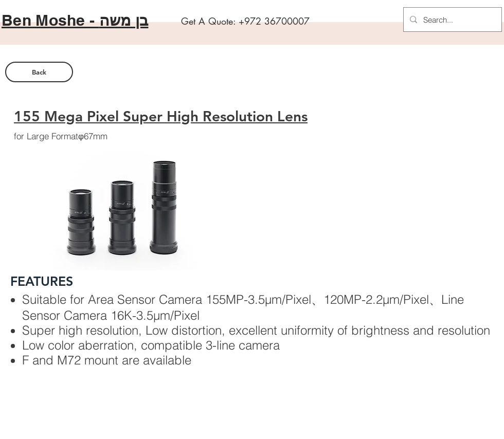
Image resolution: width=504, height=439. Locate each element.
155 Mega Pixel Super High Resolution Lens (161, 116)
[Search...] (452, 20)
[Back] (39, 72)
